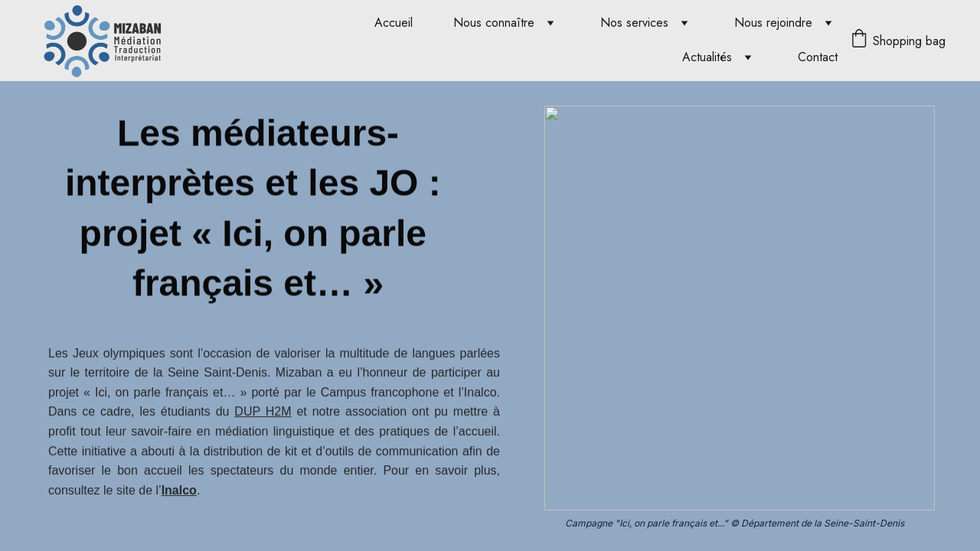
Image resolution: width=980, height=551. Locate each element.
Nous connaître (494, 23)
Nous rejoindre (773, 23)
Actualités (707, 57)
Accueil (394, 23)
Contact (818, 57)
